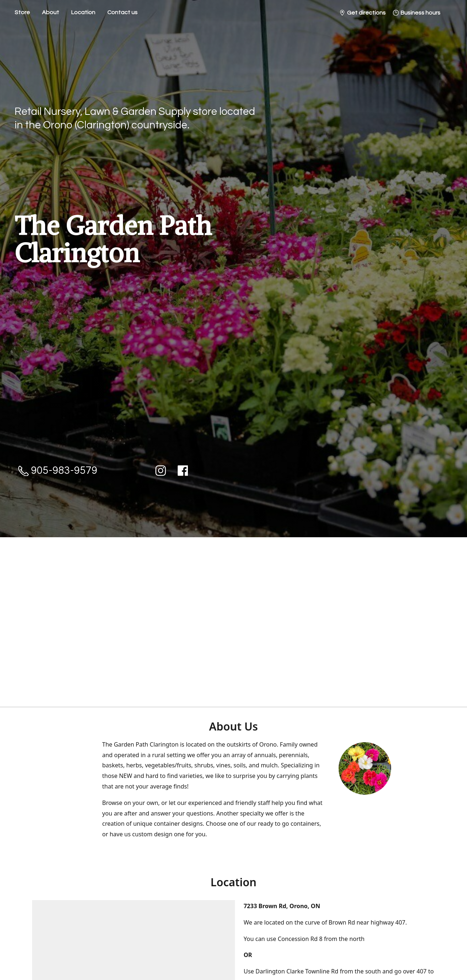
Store (22, 12)
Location (83, 12)
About (51, 12)
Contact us (122, 12)
